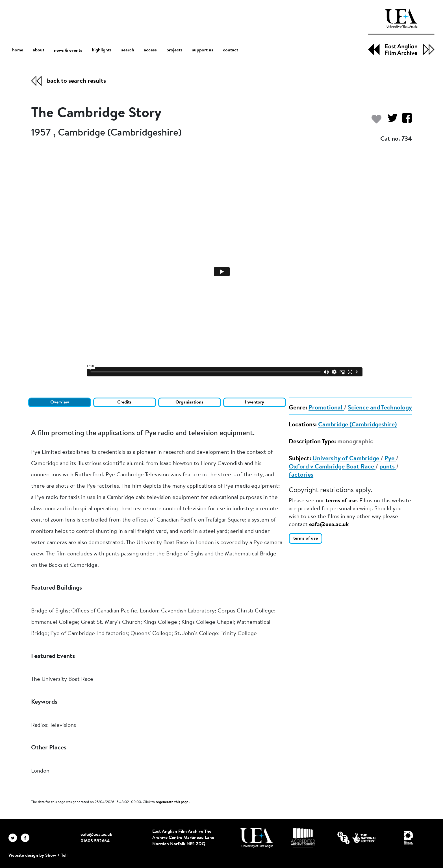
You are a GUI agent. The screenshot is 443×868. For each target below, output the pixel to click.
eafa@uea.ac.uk (329, 525)
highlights (102, 50)
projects (174, 50)
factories (301, 475)
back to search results (76, 81)
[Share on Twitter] (390, 121)
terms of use (341, 501)
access (150, 50)
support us (203, 50)
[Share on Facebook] (405, 121)
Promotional (326, 408)
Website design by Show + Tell (38, 856)
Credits (124, 402)
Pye (390, 459)
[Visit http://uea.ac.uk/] (257, 838)
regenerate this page (172, 802)
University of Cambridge (347, 459)
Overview (60, 402)
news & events (68, 50)
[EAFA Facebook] (27, 838)
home (18, 50)
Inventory (255, 402)
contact (231, 50)
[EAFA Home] (401, 32)
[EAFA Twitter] (15, 838)
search (128, 50)
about (39, 50)
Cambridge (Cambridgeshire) (357, 425)
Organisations (189, 402)
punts (388, 467)
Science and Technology (380, 408)
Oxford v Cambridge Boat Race (332, 467)
